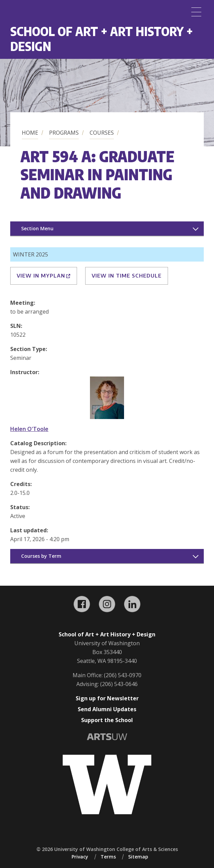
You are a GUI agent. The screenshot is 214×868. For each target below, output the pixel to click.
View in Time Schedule (127, 276)
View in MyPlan (44, 276)
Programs (64, 133)
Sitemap (138, 857)
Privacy (80, 857)
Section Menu (37, 228)
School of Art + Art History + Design (102, 39)
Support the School (107, 720)
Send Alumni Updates (107, 709)
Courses (102, 133)
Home (30, 133)
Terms (108, 857)
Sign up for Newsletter (107, 698)
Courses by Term (41, 556)
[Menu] (196, 12)
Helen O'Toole (29, 429)
